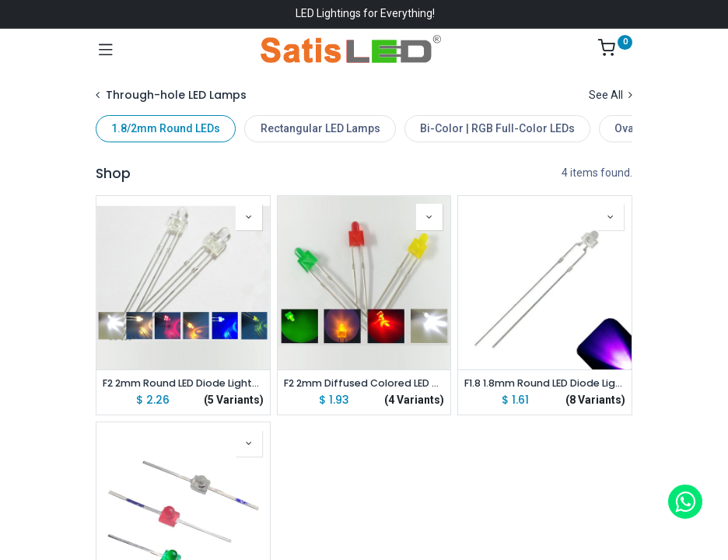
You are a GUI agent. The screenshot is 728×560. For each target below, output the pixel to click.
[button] (249, 217)
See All (611, 95)
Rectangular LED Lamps (320, 128)
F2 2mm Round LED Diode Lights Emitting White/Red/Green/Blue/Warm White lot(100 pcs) (183, 383)
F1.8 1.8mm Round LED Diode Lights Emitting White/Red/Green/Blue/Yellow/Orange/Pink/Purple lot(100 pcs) (545, 383)
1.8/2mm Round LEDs (166, 128)
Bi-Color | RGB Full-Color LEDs (497, 128)
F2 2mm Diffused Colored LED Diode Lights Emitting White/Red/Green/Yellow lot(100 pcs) (364, 383)
